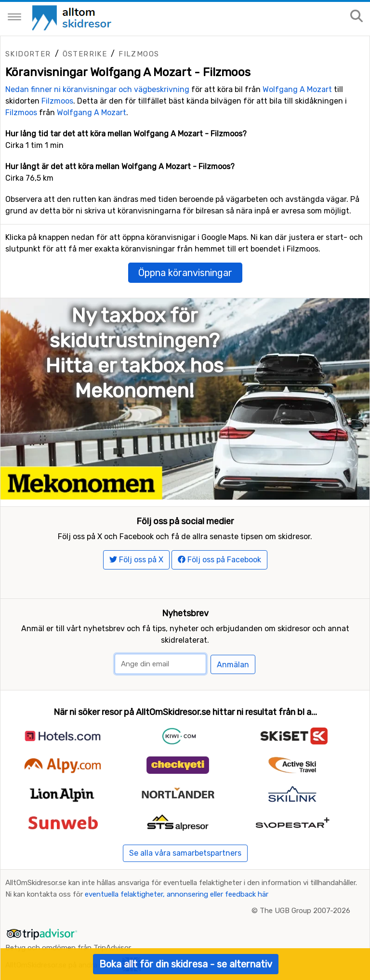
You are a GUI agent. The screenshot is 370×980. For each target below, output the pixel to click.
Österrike (85, 54)
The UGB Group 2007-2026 (305, 911)
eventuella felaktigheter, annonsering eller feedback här (177, 894)
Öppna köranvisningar (185, 273)
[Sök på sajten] (357, 17)
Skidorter (28, 54)
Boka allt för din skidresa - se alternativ (186, 964)
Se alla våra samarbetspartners (185, 853)
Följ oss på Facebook (219, 560)
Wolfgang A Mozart (297, 89)
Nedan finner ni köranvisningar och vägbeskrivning (97, 89)
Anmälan (233, 665)
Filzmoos (139, 54)
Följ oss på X (136, 560)
